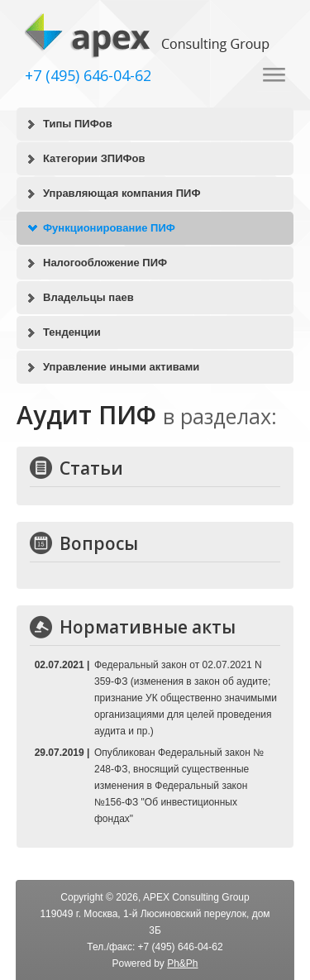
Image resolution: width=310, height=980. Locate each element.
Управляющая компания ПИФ (122, 193)
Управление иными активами (121, 367)
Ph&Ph (182, 963)
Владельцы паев (88, 297)
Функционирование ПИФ (109, 228)
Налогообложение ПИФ (105, 263)
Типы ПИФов (78, 124)
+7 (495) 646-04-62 (88, 75)
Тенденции (72, 332)
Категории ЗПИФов (94, 158)
